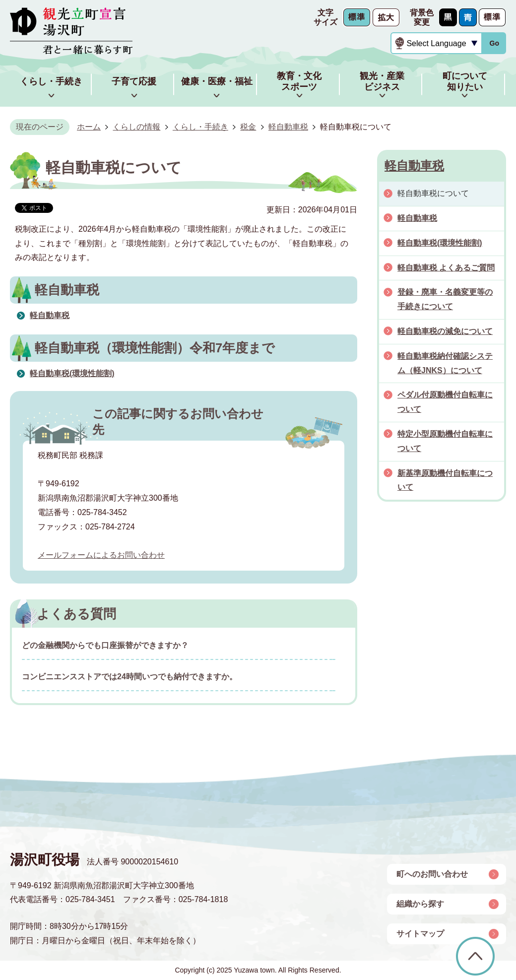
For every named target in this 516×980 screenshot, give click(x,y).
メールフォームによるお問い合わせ (101, 555)
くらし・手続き (200, 127)
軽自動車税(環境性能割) (72, 373)
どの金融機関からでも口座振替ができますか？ (105, 645)
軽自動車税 (288, 127)
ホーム (89, 127)
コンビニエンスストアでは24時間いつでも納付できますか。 (129, 677)
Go (494, 43)
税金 (248, 127)
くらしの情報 (136, 127)
